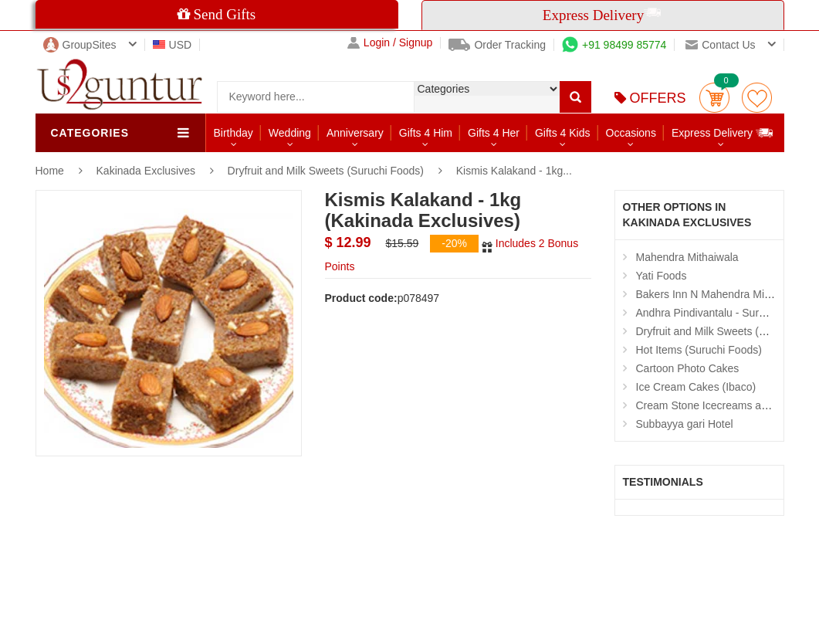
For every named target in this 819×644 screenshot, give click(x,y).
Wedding (290, 133)
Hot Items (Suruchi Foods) (699, 350)
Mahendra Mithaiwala (687, 257)
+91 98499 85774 (614, 45)
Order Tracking (497, 45)
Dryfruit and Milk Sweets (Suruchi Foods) (326, 171)
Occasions (631, 133)
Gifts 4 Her (494, 133)
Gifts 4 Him (426, 133)
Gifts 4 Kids (563, 133)
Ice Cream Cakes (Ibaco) (696, 387)
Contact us (720, 45)
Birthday (234, 133)
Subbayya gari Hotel (685, 424)
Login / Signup (390, 43)
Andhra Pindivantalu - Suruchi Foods (724, 313)
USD (173, 45)
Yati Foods (662, 276)
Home (50, 171)
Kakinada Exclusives (147, 171)
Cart (714, 98)
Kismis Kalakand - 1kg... (514, 171)
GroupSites (80, 45)
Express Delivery (723, 132)
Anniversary (355, 133)
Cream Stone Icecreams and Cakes (722, 405)
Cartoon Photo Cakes (688, 368)
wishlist (757, 98)
